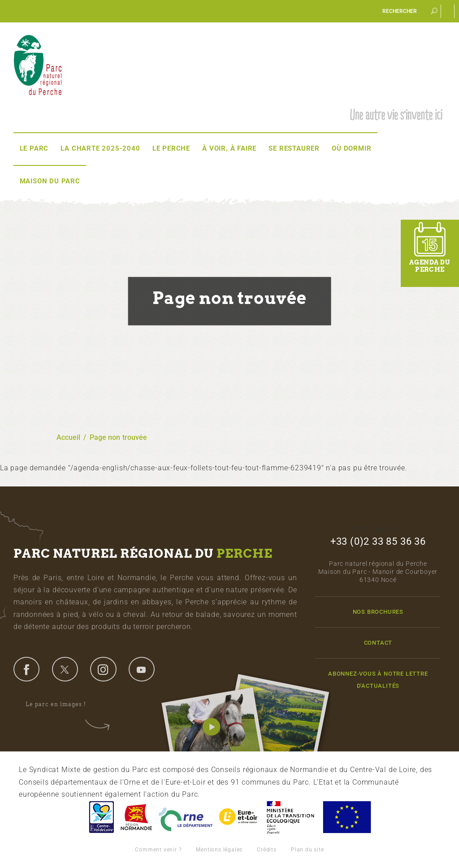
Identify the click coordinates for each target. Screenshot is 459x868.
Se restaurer (294, 148)
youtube (142, 669)
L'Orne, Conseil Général (186, 817)
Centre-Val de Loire (101, 817)
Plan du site (307, 850)
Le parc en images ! (62, 704)
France (290, 817)
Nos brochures (378, 612)
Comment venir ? (158, 850)
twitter (65, 669)
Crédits (267, 850)
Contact (378, 643)
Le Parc (34, 148)
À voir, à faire (229, 148)
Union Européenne (346, 817)
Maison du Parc (50, 181)
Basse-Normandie (136, 817)
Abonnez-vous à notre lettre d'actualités (378, 680)
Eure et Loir (239, 817)
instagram (103, 669)
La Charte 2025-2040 (100, 148)
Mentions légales (219, 850)
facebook (26, 669)
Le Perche (171, 148)
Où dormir (351, 148)
